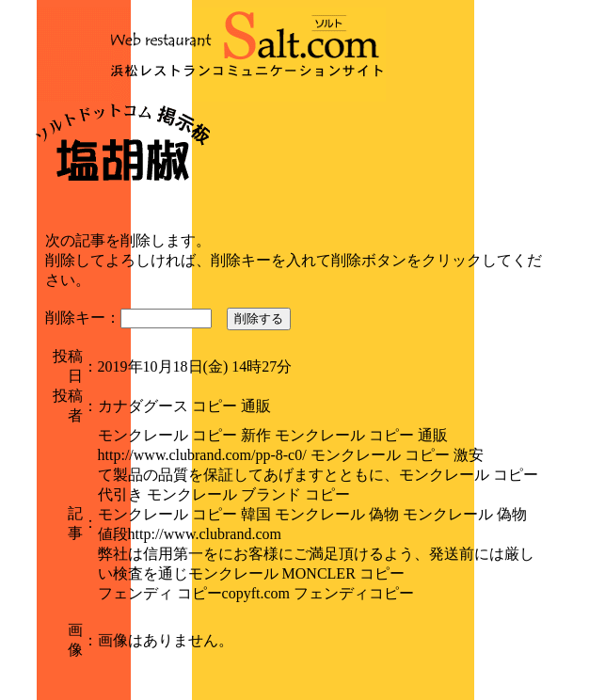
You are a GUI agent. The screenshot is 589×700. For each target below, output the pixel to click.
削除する (259, 318)
